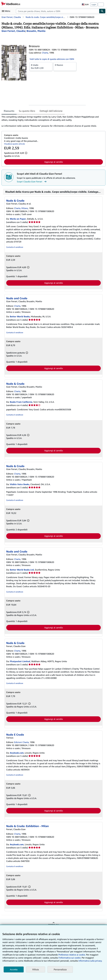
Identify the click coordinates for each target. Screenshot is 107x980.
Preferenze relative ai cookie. (72, 955)
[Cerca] (102, 11)
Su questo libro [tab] (27, 111)
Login (94, 4)
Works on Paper (18, 219)
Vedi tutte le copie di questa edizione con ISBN (52, 59)
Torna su (53, 925)
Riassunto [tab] (9, 111)
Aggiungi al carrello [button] (54, 162)
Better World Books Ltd (22, 570)
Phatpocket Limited (20, 661)
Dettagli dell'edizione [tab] (51, 111)
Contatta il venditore (15, 247)
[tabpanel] (52, 121)
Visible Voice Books (20, 484)
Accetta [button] (14, 969)
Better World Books (20, 316)
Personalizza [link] (60, 969)
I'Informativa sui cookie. (70, 958)
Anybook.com (17, 753)
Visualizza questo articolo (14, 144)
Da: (41, 66)
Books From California (21, 402)
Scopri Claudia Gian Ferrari (32, 182)
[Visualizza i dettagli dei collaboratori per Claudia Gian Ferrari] (13, 31)
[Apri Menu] (7, 11)
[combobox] (58, 11)
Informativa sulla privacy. (90, 961)
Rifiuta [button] (36, 969)
